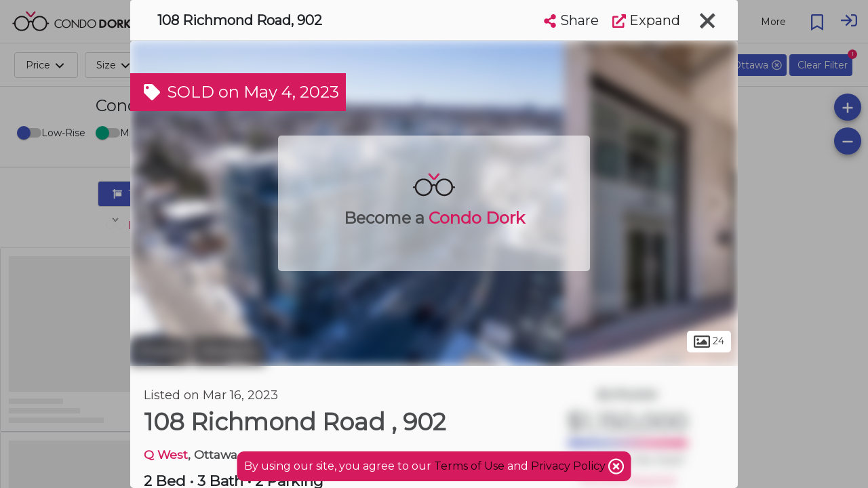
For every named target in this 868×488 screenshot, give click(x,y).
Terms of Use (469, 466)
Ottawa (160, 351)
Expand (646, 20)
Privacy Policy (570, 466)
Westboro (229, 351)
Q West (166, 454)
